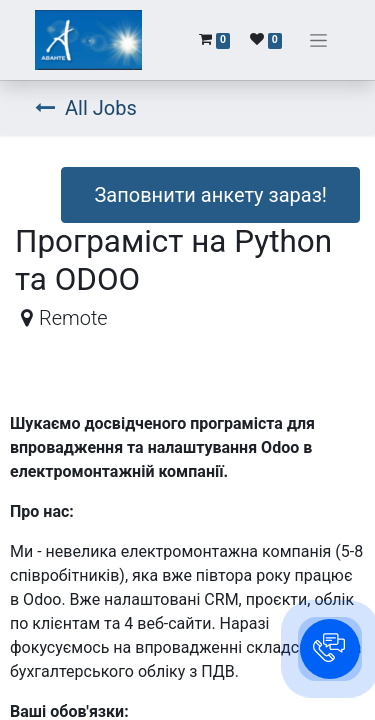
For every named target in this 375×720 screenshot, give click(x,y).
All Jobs (86, 108)
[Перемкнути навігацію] (318, 40)
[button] (330, 649)
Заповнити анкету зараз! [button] (210, 195)
